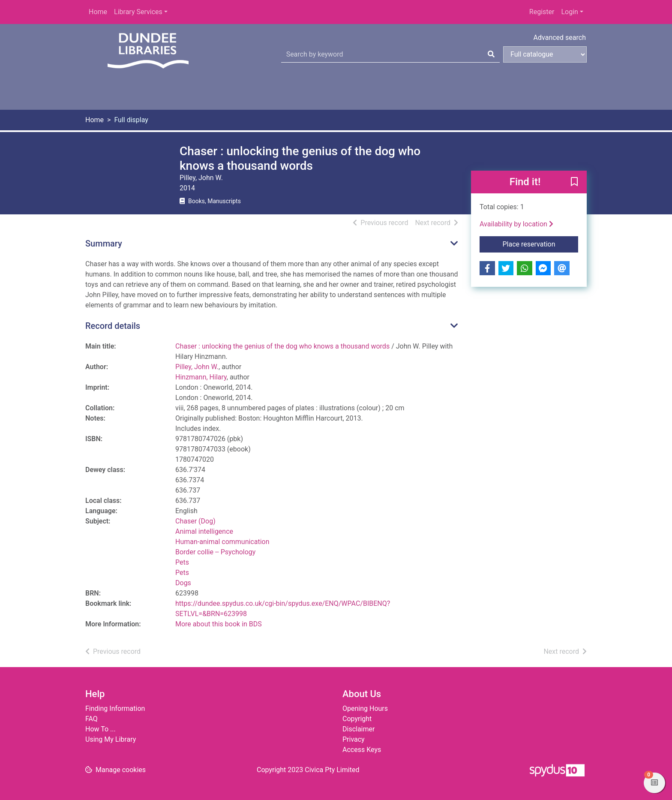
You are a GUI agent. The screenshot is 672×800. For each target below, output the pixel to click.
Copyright (357, 719)
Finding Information (115, 708)
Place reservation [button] (541, 244)
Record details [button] (113, 326)
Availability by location (516, 224)
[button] (574, 183)
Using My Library (111, 739)
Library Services (138, 12)
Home (98, 12)
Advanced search (560, 38)
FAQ (91, 719)
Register (542, 12)
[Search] (491, 54)
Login (569, 12)
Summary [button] (104, 244)
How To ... (100, 729)
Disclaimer (358, 729)
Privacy (354, 739)
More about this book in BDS (219, 624)
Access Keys (362, 750)
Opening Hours (365, 708)
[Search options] (545, 54)
